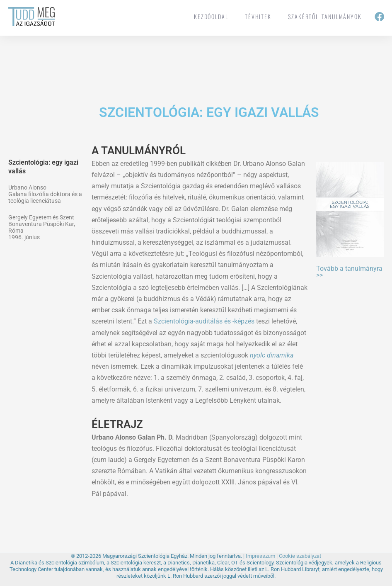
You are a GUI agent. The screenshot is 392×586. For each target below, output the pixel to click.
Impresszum (260, 556)
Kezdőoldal (211, 16)
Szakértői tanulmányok (325, 16)
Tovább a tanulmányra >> (349, 272)
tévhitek (258, 16)
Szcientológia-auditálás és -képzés (204, 321)
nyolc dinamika (272, 355)
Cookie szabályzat (300, 556)
